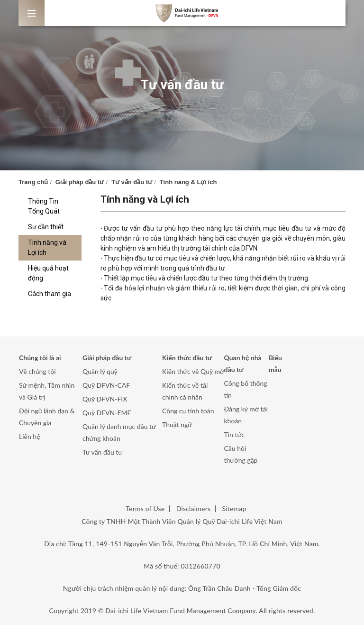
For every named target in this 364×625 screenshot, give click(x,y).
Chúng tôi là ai (40, 358)
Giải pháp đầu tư (80, 182)
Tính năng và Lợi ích (47, 247)
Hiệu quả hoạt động (48, 273)
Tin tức (235, 434)
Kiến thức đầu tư (187, 358)
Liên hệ (30, 436)
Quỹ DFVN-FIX (105, 399)
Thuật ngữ (177, 424)
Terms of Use (145, 508)
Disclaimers (193, 508)
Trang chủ (33, 182)
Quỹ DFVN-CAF (106, 385)
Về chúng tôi (37, 371)
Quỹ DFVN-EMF (107, 413)
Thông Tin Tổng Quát (44, 206)
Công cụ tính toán (188, 411)
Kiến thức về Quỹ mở (193, 371)
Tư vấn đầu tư (132, 182)
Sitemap (234, 508)
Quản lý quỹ (100, 371)
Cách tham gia (50, 294)
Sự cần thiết (46, 227)
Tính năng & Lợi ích (188, 182)
